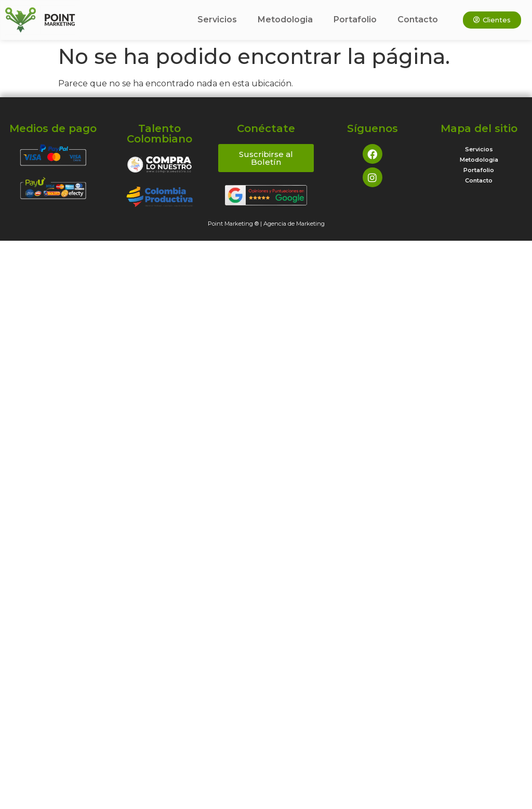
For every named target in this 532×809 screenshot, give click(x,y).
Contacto (418, 19)
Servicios (217, 19)
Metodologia (285, 19)
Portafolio (355, 19)
